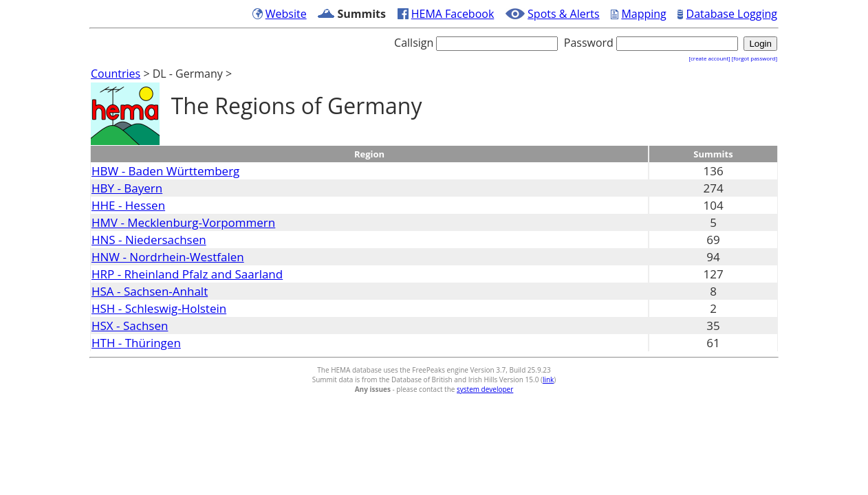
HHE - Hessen (128, 205)
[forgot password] (755, 58)
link (548, 379)
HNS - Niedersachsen (149, 240)
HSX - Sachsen (130, 326)
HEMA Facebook (453, 14)
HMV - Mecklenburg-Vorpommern (183, 222)
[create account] (709, 58)
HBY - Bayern (127, 188)
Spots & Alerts (564, 14)
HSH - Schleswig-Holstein (159, 308)
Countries (116, 74)
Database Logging (732, 14)
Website (286, 14)
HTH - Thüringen (136, 343)
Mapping (643, 14)
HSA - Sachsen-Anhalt (150, 291)
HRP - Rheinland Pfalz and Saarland (187, 274)
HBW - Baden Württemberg (165, 171)
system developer (485, 389)
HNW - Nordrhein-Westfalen (168, 257)
